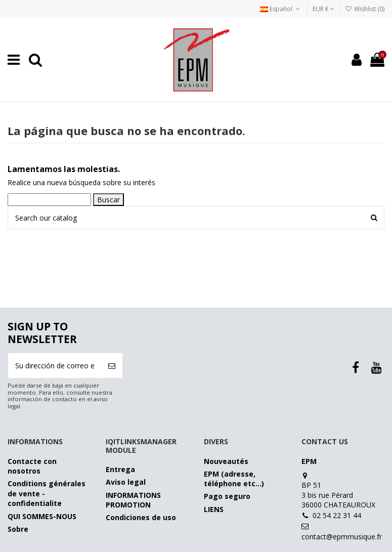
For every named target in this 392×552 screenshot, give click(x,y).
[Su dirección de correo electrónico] (55, 366)
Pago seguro (227, 496)
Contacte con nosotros (32, 466)
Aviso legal (126, 482)
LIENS (214, 509)
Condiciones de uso (141, 517)
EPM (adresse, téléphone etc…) (234, 479)
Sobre (18, 529)
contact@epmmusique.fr (342, 537)
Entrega (120, 469)
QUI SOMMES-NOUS (42, 516)
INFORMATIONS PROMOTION (133, 500)
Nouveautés (226, 461)
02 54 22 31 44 (337, 515)
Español (281, 9)
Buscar (108, 200)
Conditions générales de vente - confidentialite (47, 493)
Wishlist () (365, 9)
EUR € (323, 9)
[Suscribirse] (112, 366)
